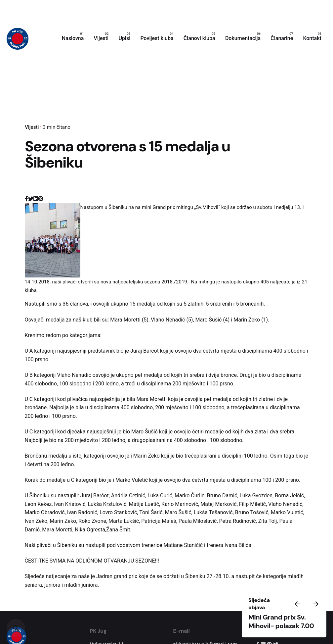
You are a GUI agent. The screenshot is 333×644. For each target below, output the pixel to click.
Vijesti (32, 127)
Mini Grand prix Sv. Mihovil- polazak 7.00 (281, 622)
